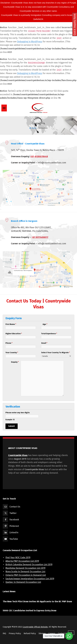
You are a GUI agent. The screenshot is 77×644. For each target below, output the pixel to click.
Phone (8, 343)
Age (45, 324)
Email (44, 343)
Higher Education (8, 334)
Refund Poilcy (30, 633)
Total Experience (44, 334)
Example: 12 (10, 420)
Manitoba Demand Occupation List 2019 (25, 568)
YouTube (14, 539)
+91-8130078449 (39, 156)
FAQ (4, 633)
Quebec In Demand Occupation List (23, 582)
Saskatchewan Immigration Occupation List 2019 (30, 579)
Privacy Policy (15, 633)
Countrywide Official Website (35, 627)
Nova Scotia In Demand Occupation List (25, 572)
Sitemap (42, 633)
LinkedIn (14, 532)
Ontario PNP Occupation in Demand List (26, 575)
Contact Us (15, 507)
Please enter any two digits (12, 413)
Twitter (13, 513)
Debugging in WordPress (30, 42)
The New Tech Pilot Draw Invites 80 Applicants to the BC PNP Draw (37, 601)
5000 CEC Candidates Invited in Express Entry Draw (30, 611)
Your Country (8, 353)
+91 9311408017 (40, 237)
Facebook (14, 520)
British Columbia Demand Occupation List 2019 (29, 565)
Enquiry (15, 362)
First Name (8, 324)
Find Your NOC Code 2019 (18, 558)
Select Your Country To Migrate (44, 353)
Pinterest (14, 526)
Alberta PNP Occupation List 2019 (22, 561)
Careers (52, 633)
